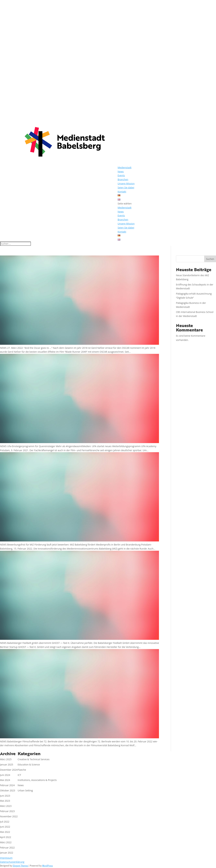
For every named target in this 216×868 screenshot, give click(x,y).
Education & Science (29, 765)
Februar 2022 (7, 848)
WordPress (48, 866)
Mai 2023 (5, 801)
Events (121, 175)
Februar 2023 (7, 811)
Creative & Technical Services (34, 759)
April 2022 (6, 837)
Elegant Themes (20, 866)
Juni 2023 (5, 796)
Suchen (210, 259)
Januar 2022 (7, 853)
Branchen (123, 179)
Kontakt (122, 192)
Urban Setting (25, 790)
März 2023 (6, 806)
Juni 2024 (5, 775)
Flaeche (22, 770)
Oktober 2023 (8, 790)
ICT (19, 775)
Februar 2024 (7, 785)
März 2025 (6, 759)
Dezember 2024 (9, 770)
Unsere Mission (126, 183)
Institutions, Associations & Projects (37, 780)
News (121, 172)
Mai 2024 (5, 780)
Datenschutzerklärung (12, 862)
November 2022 (9, 816)
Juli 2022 (5, 822)
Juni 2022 (5, 827)
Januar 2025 (7, 765)
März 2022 (6, 842)
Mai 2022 (5, 832)
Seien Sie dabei (126, 188)
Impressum (6, 858)
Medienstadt (125, 167)
